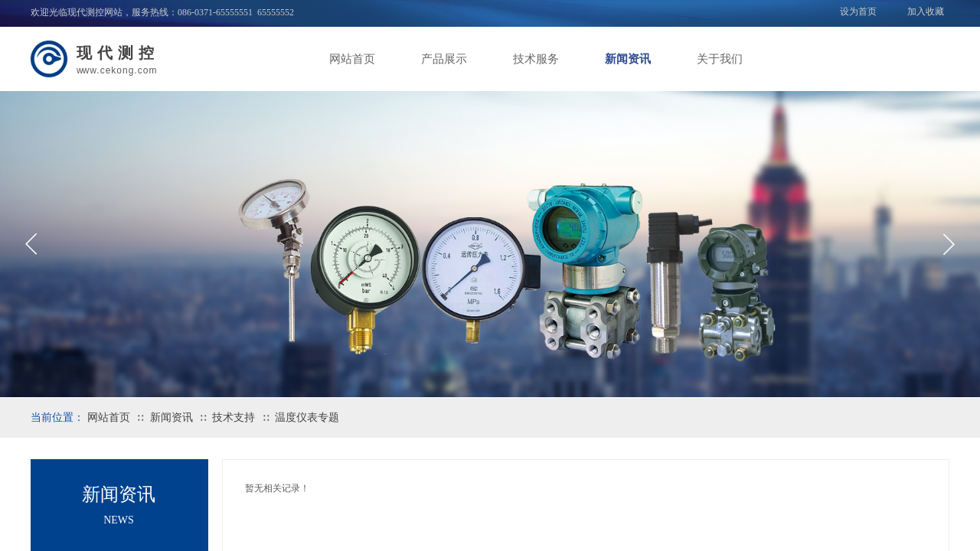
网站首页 (352, 59)
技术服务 (536, 59)
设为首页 (858, 11)
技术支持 (234, 417)
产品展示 (444, 59)
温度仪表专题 (307, 417)
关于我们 (720, 59)
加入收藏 (926, 11)
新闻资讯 (628, 59)
